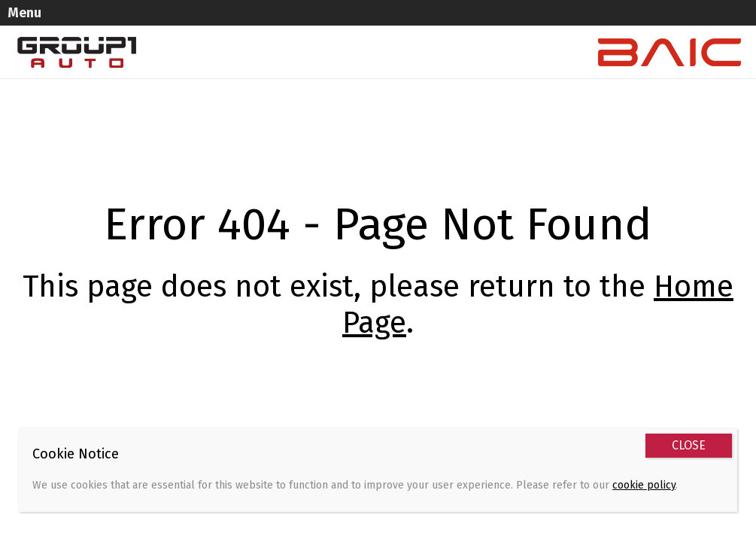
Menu (43, 12)
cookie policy (644, 485)
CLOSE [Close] (689, 445)
